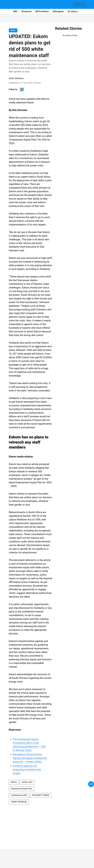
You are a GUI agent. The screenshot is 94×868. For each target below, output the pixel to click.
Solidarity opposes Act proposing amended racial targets (27, 770)
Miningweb (58, 11)
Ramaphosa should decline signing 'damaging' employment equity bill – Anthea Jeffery (30, 758)
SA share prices (75, 11)
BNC (15, 11)
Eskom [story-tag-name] (14, 782)
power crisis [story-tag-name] (27, 782)
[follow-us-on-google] (22, 89)
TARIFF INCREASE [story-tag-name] (19, 802)
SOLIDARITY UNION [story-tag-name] (41, 795)
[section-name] (13, 30)
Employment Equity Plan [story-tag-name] (21, 789)
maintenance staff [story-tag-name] (19, 795)
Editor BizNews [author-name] (16, 78)
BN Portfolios (42, 11)
